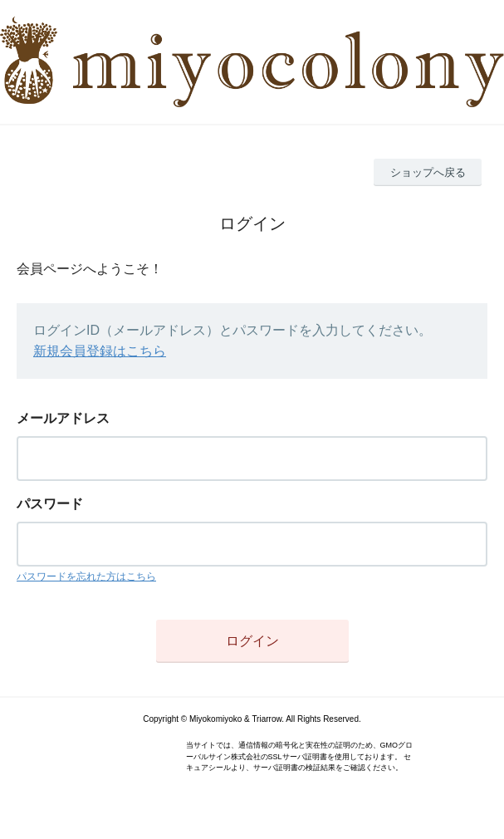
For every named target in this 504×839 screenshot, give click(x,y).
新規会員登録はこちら (100, 351)
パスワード (50, 504)
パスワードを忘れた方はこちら (86, 577)
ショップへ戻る (428, 172)
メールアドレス (63, 418)
